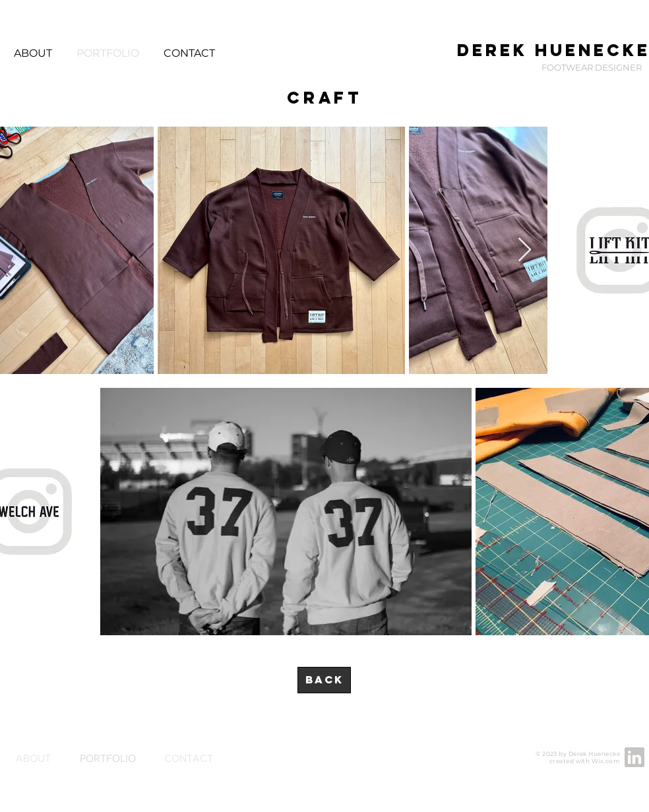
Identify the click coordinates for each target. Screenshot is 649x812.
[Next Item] (525, 250)
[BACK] (324, 680)
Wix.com (606, 761)
